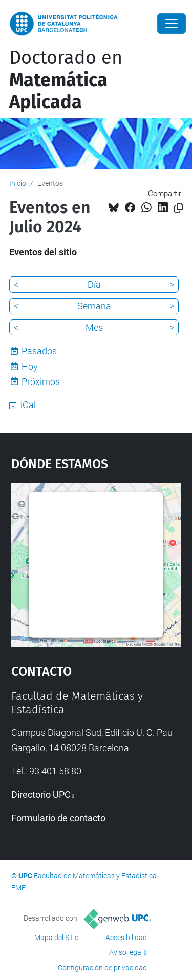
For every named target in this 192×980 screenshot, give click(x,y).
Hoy (30, 366)
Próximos (41, 382)
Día (94, 284)
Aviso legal (126, 952)
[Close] (172, 24)
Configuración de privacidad (102, 968)
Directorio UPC (41, 794)
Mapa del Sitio (57, 938)
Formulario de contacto (58, 818)
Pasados (39, 351)
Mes (94, 327)
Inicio (18, 183)
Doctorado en (66, 80)
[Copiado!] (178, 208)
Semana (94, 306)
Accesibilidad (126, 938)
